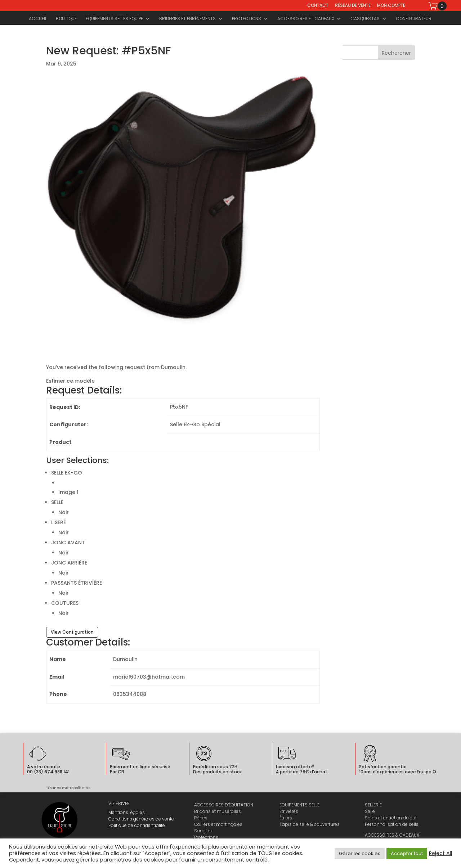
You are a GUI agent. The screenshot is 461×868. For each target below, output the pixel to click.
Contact (318, 6)
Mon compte (391, 6)
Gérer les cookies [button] (360, 853)
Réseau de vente (353, 6)
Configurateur (414, 19)
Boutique (66, 19)
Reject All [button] (440, 853)
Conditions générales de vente (141, 819)
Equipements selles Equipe (114, 19)
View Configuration (72, 632)
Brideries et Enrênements (187, 19)
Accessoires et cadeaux (306, 19)
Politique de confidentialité (137, 825)
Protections (247, 19)
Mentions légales (127, 812)
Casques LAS (365, 19)
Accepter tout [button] (407, 853)
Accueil (38, 19)
